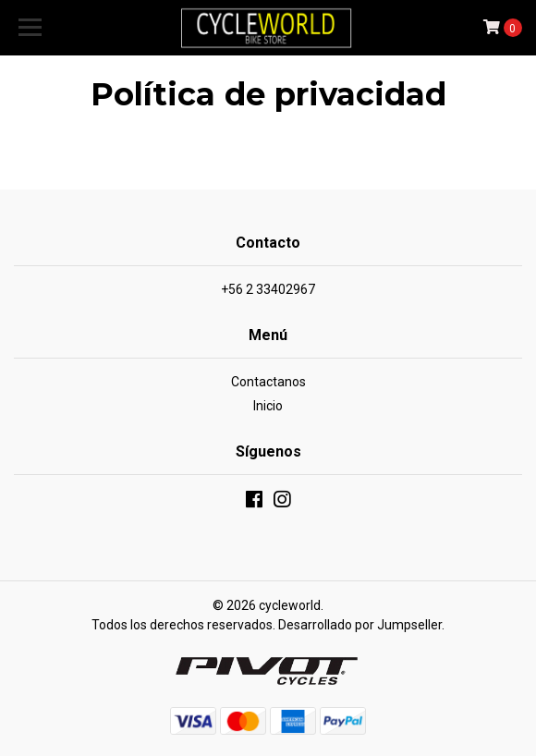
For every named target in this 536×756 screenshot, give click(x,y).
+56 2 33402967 (268, 289)
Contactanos (268, 382)
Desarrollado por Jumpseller (360, 625)
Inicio (268, 406)
